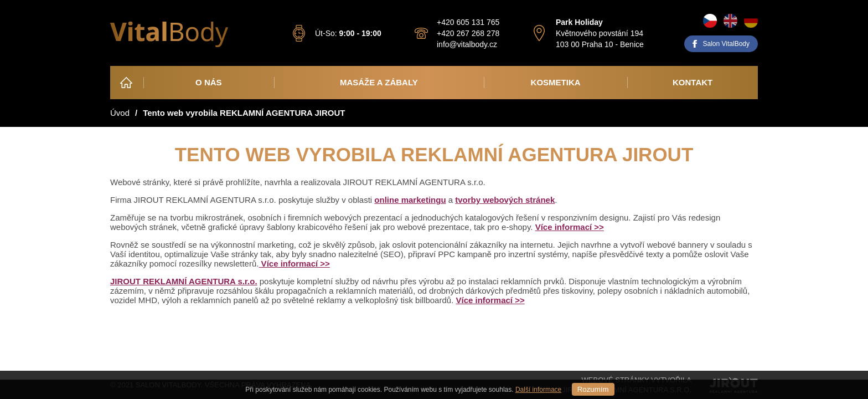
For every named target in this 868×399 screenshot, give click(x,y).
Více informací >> (570, 227)
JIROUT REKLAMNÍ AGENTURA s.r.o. (184, 281)
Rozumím (593, 389)
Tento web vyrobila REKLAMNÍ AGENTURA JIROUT (244, 113)
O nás (209, 82)
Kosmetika (556, 82)
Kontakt (693, 82)
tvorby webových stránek (505, 200)
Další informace (538, 390)
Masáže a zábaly (379, 82)
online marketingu (410, 200)
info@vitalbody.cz (467, 44)
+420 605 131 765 (468, 22)
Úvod (126, 82)
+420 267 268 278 (468, 33)
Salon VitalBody (726, 44)
